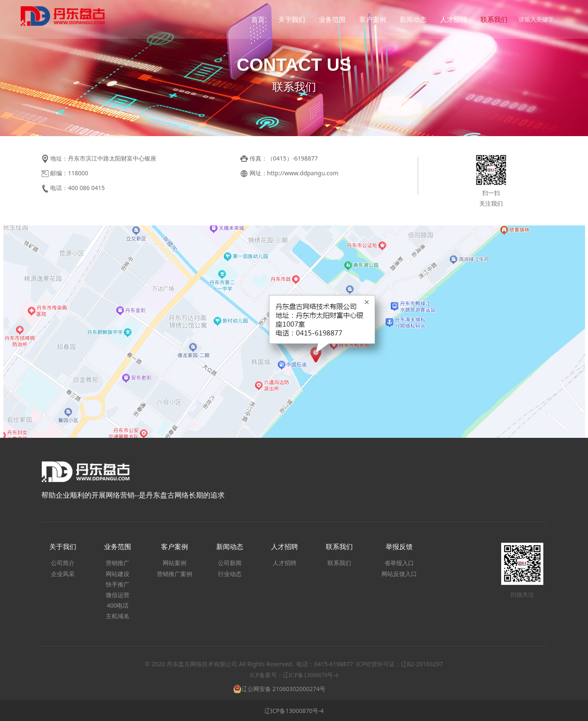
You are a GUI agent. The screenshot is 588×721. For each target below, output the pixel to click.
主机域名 (118, 616)
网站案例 (175, 563)
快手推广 (118, 584)
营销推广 (118, 563)
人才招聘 (451, 19)
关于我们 (289, 19)
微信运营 (118, 595)
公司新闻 (230, 563)
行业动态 (230, 574)
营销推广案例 (175, 574)
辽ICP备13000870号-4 (294, 711)
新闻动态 (410, 19)
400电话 (118, 605)
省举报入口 (399, 563)
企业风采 (63, 574)
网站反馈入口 (399, 574)
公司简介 (63, 563)
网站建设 (118, 574)
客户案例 (370, 19)
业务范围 (329, 19)
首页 (255, 19)
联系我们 (491, 19)
